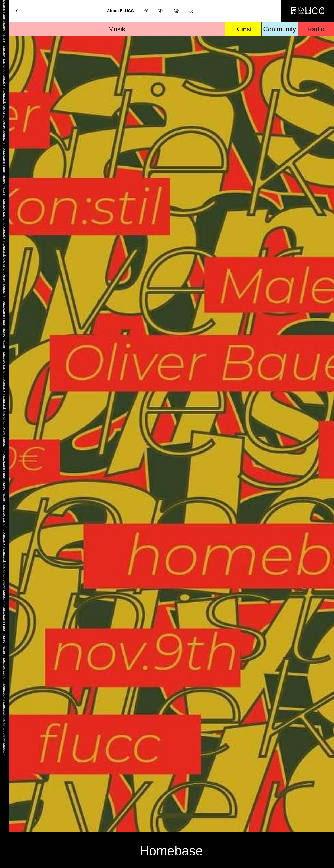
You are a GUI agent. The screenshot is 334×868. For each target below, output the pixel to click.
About (120, 11)
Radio (316, 29)
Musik (117, 29)
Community (280, 29)
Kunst (243, 29)
